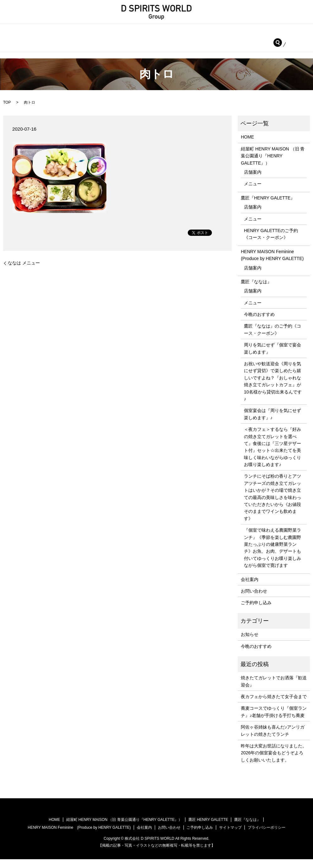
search (12, 51)
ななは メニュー (24, 272)
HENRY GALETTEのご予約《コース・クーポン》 (271, 243)
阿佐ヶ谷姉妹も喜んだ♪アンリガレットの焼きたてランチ (273, 739)
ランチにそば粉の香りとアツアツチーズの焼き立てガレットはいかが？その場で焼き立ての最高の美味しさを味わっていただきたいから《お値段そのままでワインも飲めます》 (273, 506)
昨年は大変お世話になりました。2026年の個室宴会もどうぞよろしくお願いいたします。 (274, 762)
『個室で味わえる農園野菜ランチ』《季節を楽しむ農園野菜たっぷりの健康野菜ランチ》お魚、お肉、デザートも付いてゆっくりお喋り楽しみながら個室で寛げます (273, 556)
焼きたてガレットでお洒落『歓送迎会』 (274, 690)
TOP (7, 111)
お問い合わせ (241, 41)
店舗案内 (253, 181)
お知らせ (250, 643)
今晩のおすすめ (259, 323)
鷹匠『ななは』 (163, 41)
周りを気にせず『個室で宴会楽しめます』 (273, 357)
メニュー (253, 193)
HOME (14, 31)
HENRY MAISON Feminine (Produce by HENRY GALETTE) (70, 41)
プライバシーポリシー (267, 836)
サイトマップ (230, 836)
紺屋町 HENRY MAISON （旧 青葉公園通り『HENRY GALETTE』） (105, 31)
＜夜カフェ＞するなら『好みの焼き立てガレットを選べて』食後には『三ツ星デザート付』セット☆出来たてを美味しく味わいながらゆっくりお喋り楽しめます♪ (273, 456)
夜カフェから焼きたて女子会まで (274, 705)
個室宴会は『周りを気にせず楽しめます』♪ (273, 423)
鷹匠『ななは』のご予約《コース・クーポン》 (273, 338)
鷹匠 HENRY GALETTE (208, 828)
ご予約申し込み (285, 41)
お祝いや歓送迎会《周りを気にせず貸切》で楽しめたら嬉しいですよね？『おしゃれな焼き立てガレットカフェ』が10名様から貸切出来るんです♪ (273, 390)
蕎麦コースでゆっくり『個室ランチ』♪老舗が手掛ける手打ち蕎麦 (274, 720)
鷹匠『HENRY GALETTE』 (216, 31)
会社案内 (203, 41)
